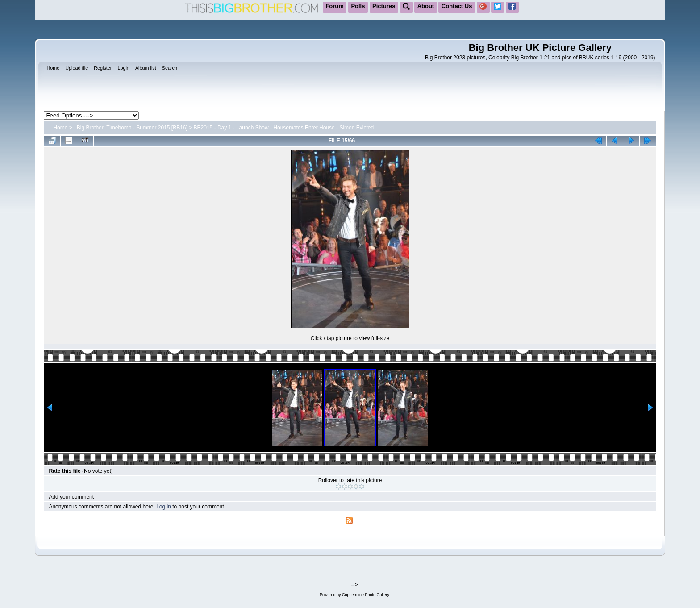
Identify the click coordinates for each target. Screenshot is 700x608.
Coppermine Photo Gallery (366, 595)
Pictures (384, 6)
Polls (358, 6)
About (426, 6)
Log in (164, 507)
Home (60, 128)
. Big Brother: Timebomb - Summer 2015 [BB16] (131, 128)
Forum (334, 6)
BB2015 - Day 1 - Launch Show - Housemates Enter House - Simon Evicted (284, 128)
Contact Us (457, 6)
